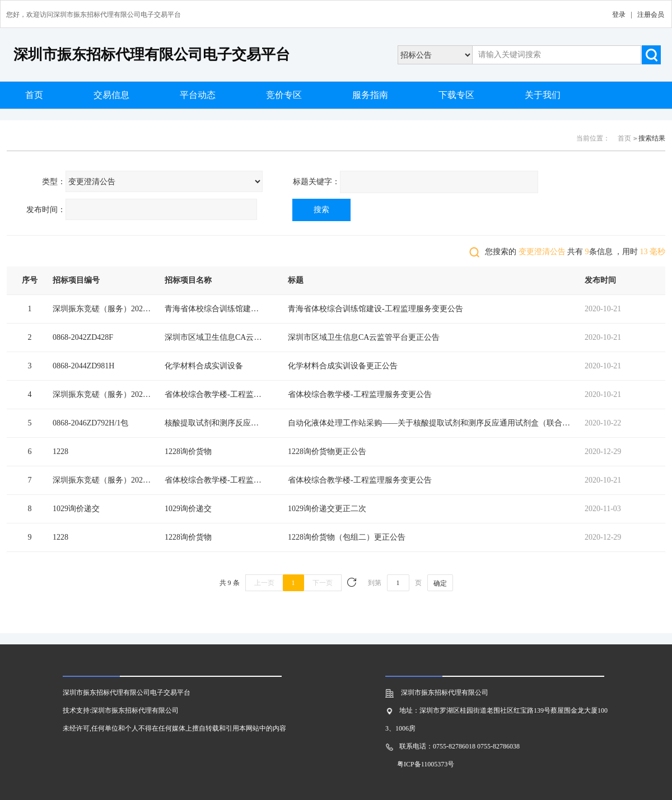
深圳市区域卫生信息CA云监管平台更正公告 (364, 337)
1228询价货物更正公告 (327, 452)
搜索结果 (652, 138)
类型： (54, 182)
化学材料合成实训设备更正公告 (343, 366)
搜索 (321, 210)
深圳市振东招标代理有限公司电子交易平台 (152, 55)
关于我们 (543, 95)
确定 (440, 583)
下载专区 (456, 95)
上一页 (264, 583)
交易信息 (111, 95)
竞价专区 (284, 95)
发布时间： (46, 210)
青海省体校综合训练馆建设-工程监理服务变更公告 (375, 309)
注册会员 (651, 15)
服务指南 (370, 95)
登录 (619, 15)
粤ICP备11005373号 (426, 764)
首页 (34, 95)
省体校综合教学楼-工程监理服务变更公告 (360, 394)
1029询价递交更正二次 (327, 509)
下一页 (323, 583)
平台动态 (198, 95)
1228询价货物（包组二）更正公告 (347, 537)
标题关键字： (316, 182)
